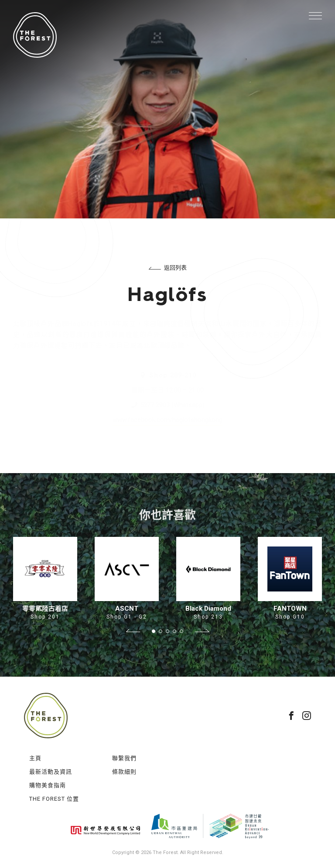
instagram (307, 716)
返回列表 (168, 268)
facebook (291, 716)
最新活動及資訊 (51, 772)
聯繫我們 (124, 758)
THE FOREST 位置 (54, 799)
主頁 (35, 758)
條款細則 (124, 772)
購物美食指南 (48, 785)
